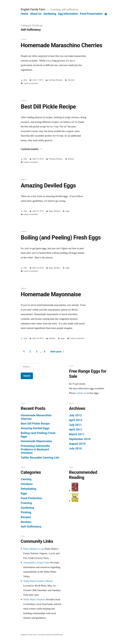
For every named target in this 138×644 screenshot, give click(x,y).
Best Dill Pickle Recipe (48, 107)
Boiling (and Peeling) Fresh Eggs (61, 238)
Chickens (27, 484)
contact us (81, 393)
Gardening (50, 14)
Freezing (26, 503)
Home (24, 14)
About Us (36, 14)
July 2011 (75, 425)
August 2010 (77, 444)
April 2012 (76, 420)
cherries (71, 80)
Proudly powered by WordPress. (51, 635)
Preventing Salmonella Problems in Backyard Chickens (35, 449)
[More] (106, 14)
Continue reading (31, 149)
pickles (71, 159)
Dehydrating (29, 489)
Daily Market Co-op (34, 549)
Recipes (59, 80)
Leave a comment (31, 83)
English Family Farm (33, 9)
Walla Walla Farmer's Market (38, 581)
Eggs (51, 211)
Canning (52, 80)
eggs (67, 211)
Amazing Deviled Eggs (48, 185)
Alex (25, 80)
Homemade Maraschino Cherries (61, 45)
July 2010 (75, 448)
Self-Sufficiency (31, 527)
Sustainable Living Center (37, 563)
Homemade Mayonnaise (51, 294)
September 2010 (80, 439)
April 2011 (76, 429)
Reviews (26, 522)
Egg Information (68, 14)
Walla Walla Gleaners (34, 599)
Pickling (52, 159)
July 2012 (75, 415)
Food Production (31, 498)
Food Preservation (91, 14)
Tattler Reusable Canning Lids (40, 458)
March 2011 (77, 434)
